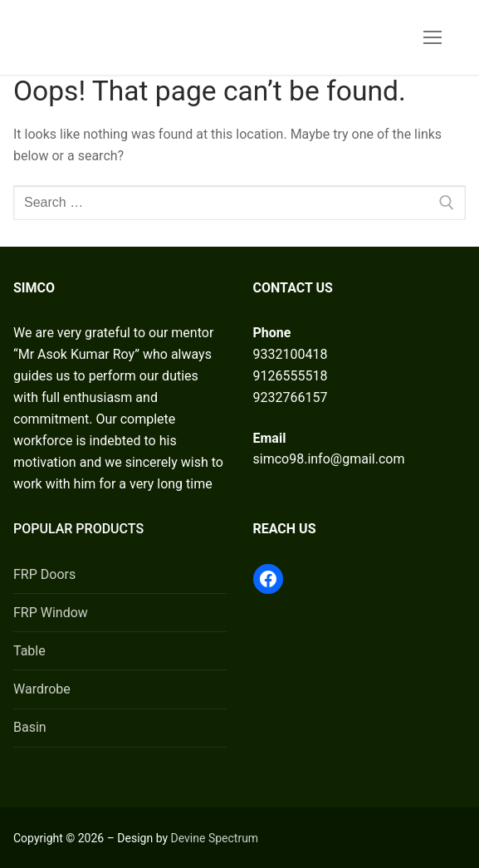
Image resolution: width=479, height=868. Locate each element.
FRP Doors (44, 574)
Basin (30, 727)
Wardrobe (42, 689)
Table (29, 651)
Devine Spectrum (215, 838)
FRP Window (51, 613)
